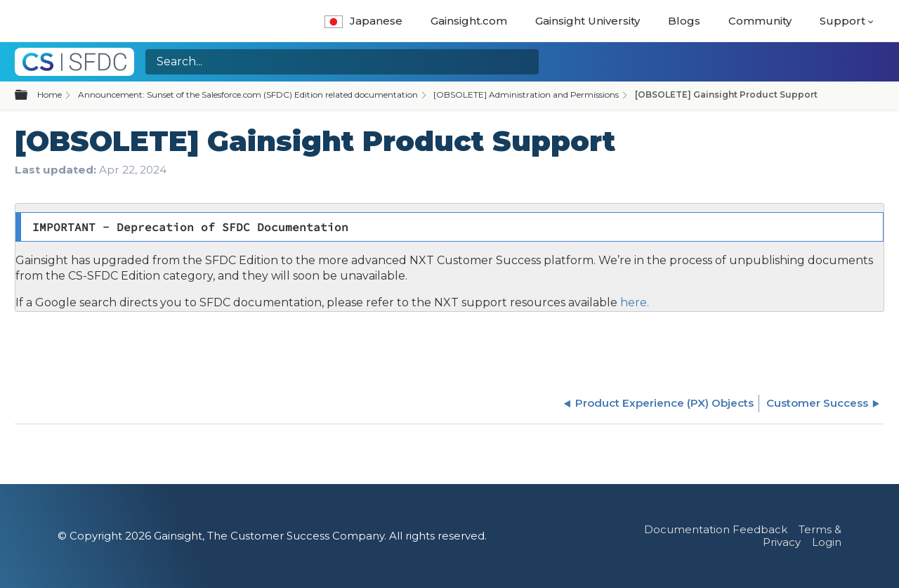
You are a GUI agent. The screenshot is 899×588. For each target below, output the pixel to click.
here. (633, 302)
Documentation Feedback (716, 529)
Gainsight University (588, 21)
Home (50, 94)
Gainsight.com (469, 21)
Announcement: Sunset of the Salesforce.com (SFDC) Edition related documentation (248, 94)
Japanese (363, 21)
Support (842, 21)
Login (827, 542)
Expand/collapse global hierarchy (29, 96)
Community (760, 21)
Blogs (684, 21)
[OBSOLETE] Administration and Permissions (526, 94)
